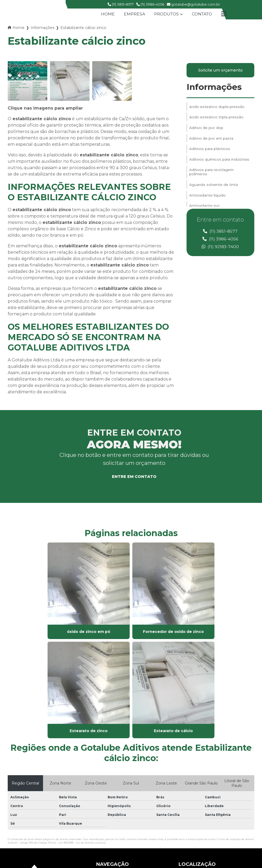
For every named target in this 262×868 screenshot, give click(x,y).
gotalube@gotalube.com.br (193, 4)
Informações (42, 28)
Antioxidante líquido (207, 201)
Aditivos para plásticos (209, 152)
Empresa (133, 14)
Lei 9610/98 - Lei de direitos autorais (82, 721)
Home (106, 14)
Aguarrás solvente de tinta (214, 190)
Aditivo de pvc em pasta (212, 141)
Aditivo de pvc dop (206, 130)
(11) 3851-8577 (121, 4)
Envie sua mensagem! (207, 827)
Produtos (166, 14)
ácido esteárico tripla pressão (216, 118)
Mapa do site (108, 793)
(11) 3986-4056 (150, 4)
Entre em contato (134, 477)
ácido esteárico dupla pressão (216, 107)
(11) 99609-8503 (195, 807)
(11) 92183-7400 (220, 247)
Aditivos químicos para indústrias (219, 163)
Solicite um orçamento (220, 70)
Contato (203, 14)
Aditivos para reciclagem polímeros (212, 177)
